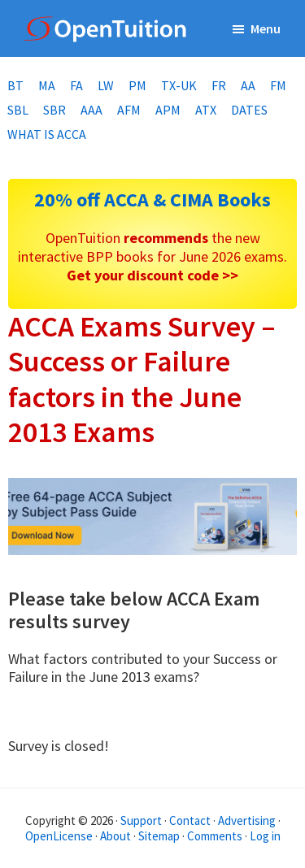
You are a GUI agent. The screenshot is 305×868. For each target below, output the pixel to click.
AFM (129, 110)
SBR (54, 110)
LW (106, 85)
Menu (266, 28)
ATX (206, 110)
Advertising (247, 820)
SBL (18, 110)
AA (248, 85)
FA (76, 85)
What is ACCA (47, 134)
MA (47, 85)
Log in (265, 836)
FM (278, 85)
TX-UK (179, 85)
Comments (216, 836)
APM (168, 110)
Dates (249, 110)
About (115, 836)
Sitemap (159, 836)
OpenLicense (60, 836)
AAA (91, 110)
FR (219, 85)
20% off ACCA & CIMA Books (152, 200)
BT (15, 85)
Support (141, 820)
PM (137, 85)
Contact (190, 820)
